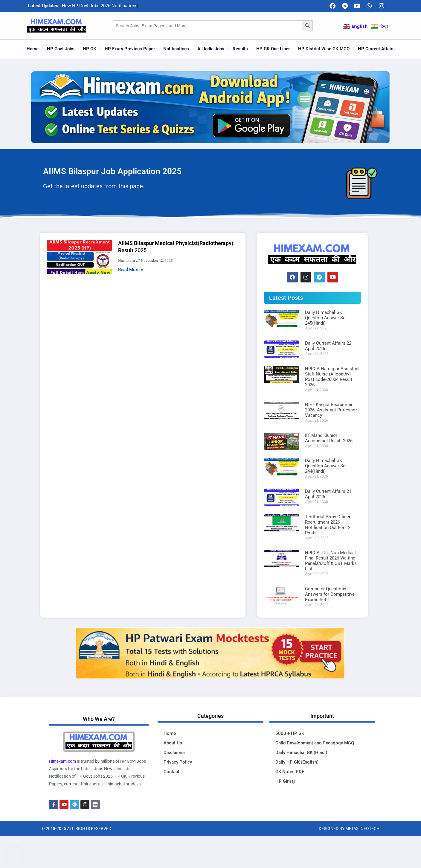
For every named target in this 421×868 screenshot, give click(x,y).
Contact (171, 772)
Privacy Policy (178, 762)
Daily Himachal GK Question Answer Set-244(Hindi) (327, 466)
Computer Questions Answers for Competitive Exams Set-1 (330, 594)
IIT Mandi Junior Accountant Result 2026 (329, 438)
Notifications (176, 49)
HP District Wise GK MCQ (324, 49)
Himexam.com (62, 761)
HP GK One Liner (273, 49)
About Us (173, 743)
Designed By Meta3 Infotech (349, 829)
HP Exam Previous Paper (130, 49)
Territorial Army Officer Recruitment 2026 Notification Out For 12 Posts (328, 525)
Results (240, 49)
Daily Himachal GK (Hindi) (301, 753)
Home (33, 49)
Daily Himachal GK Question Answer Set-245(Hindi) (327, 318)
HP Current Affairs (376, 49)
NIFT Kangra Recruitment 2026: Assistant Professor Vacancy (331, 410)
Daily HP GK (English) (297, 762)
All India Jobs (211, 49)
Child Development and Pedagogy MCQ (315, 743)
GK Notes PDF (290, 772)
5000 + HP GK (290, 733)
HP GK (90, 49)
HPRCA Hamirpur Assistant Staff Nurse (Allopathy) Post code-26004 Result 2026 (332, 377)
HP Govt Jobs (61, 49)
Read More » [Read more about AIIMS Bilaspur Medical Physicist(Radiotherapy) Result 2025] (131, 270)
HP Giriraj (285, 781)
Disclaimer (174, 753)
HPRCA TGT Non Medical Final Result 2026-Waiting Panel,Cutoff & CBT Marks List (331, 561)
